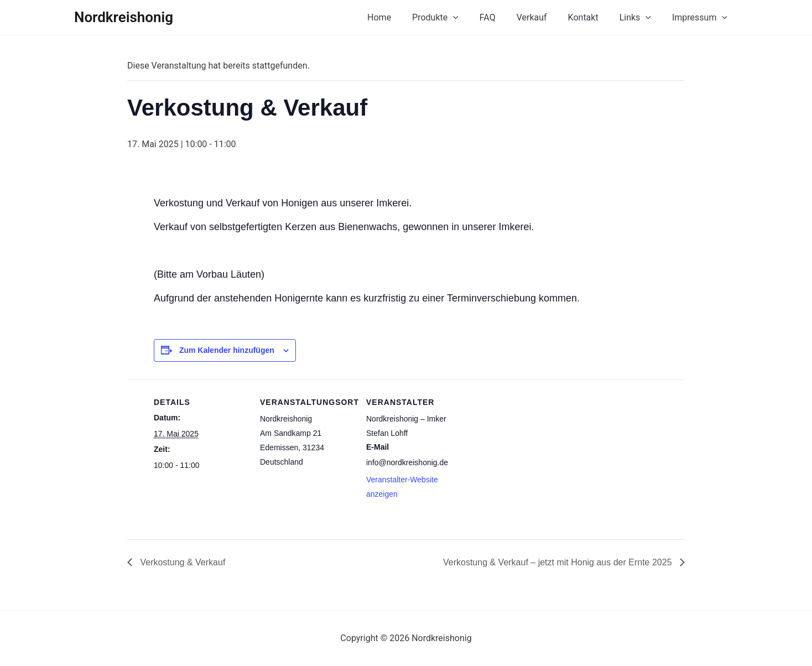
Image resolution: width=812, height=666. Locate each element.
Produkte (454, 18)
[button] (471, 18)
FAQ (503, 17)
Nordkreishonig (124, 17)
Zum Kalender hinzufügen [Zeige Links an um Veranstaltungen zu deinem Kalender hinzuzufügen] (227, 350)
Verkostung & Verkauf (181, 562)
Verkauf (543, 17)
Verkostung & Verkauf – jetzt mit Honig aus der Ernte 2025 (559, 562)
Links (640, 18)
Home (401, 17)
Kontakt (592, 17)
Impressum (701, 18)
